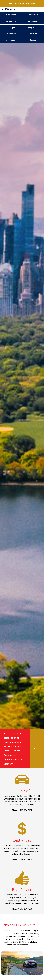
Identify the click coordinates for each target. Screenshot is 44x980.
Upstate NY (33, 34)
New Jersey (11, 15)
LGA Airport (33, 21)
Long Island (33, 28)
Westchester (11, 34)
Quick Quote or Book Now (22, 3)
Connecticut (11, 40)
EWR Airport (11, 21)
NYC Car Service (11, 9)
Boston (33, 40)
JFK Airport (11, 28)
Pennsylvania (33, 15)
